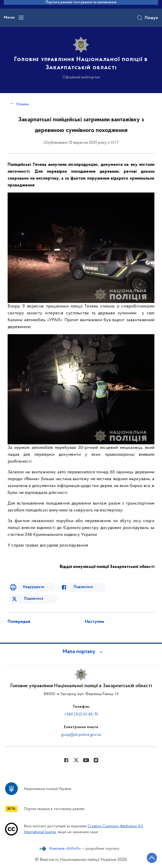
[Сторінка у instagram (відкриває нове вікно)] (96, 760)
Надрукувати (34, 587)
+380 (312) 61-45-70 (81, 714)
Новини (23, 104)
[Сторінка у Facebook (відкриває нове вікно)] (66, 760)
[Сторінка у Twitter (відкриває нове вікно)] (76, 760)
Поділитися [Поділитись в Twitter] (34, 599)
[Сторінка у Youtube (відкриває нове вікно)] (86, 760)
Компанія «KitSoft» (65, 849)
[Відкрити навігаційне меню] (21, 18)
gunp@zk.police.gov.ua (81, 735)
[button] (81, 652)
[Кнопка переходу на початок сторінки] (152, 858)
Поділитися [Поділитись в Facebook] (83, 587)
